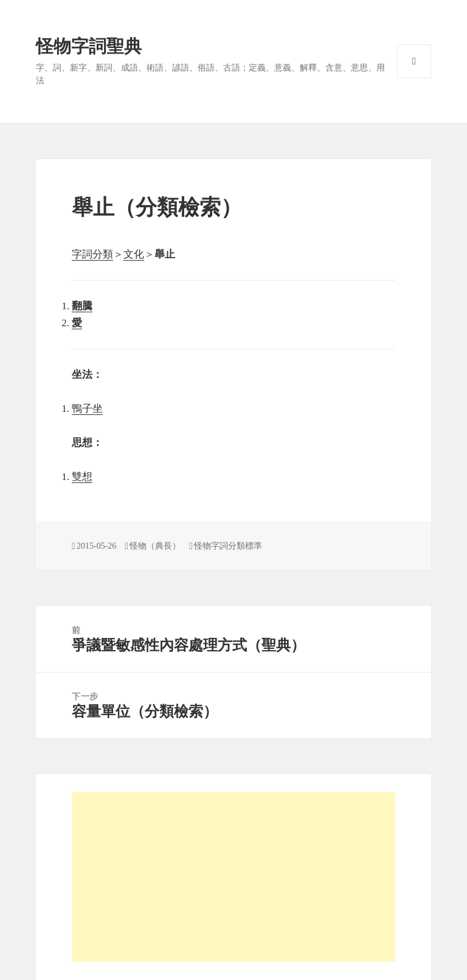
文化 (134, 254)
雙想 (82, 477)
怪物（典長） (155, 546)
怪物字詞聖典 (89, 46)
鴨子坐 (87, 409)
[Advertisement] (233, 877)
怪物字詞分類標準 (228, 546)
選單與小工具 (414, 61)
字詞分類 (92, 254)
